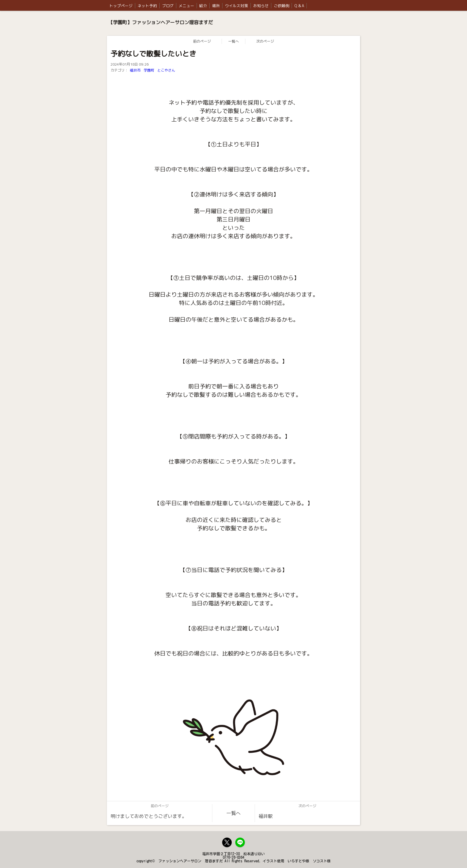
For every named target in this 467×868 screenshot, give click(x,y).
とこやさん (166, 70)
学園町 (149, 70)
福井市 (135, 70)
